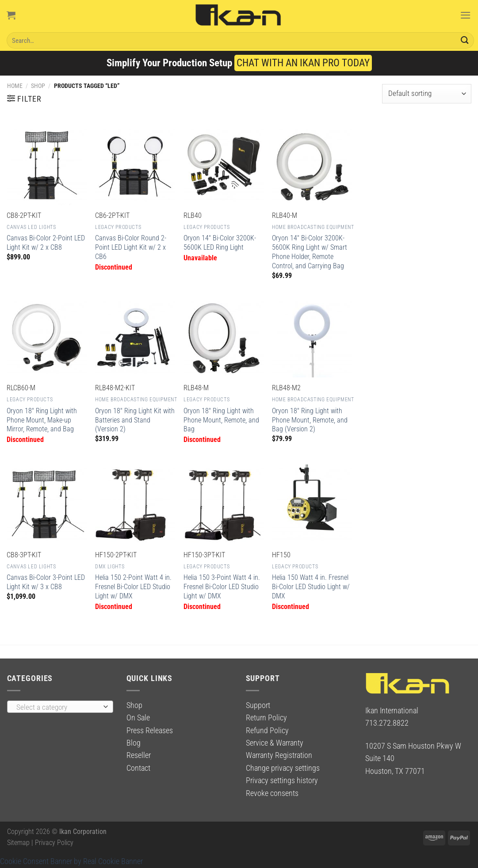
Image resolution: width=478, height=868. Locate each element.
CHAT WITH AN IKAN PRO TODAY (303, 63)
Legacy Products (118, 227)
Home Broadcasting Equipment (313, 227)
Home (15, 86)
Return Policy (266, 718)
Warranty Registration (279, 755)
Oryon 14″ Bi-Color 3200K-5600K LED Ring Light (220, 243)
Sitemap (18, 843)
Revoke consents (272, 793)
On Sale (138, 718)
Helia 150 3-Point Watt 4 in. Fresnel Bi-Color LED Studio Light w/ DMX (222, 587)
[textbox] (57, 707)
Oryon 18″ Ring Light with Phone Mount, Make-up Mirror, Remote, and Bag (42, 420)
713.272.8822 (387, 723)
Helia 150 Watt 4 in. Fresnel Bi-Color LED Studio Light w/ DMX (311, 587)
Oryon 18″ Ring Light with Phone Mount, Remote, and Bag (221, 420)
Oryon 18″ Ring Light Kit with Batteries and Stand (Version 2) (135, 420)
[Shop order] (426, 93)
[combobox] (60, 707)
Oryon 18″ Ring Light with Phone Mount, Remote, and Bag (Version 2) (310, 420)
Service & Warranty (275, 743)
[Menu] (465, 15)
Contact (138, 768)
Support (258, 705)
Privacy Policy (54, 843)
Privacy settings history (282, 780)
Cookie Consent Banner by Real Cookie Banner (71, 861)
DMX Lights (110, 567)
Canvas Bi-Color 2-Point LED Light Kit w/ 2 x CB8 (46, 243)
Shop (38, 86)
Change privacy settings (283, 768)
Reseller (139, 755)
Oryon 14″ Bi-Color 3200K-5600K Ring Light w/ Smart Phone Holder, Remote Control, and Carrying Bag (310, 252)
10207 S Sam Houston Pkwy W (413, 746)
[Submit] (465, 40)
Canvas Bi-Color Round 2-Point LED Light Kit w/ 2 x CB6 (131, 247)
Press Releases (150, 731)
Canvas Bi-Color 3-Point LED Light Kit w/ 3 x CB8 (46, 582)
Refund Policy (267, 731)
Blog (134, 743)
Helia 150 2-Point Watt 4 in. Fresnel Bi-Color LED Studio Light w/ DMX (133, 587)
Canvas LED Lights (31, 227)
